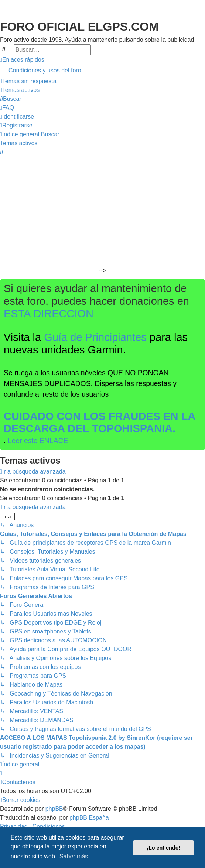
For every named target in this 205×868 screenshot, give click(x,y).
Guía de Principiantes (95, 337)
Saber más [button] (74, 856)
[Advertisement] (102, 212)
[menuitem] (102, 71)
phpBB (54, 809)
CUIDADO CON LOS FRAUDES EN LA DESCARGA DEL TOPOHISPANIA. (100, 423)
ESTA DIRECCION (49, 314)
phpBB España (89, 818)
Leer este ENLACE (38, 441)
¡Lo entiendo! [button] (163, 848)
